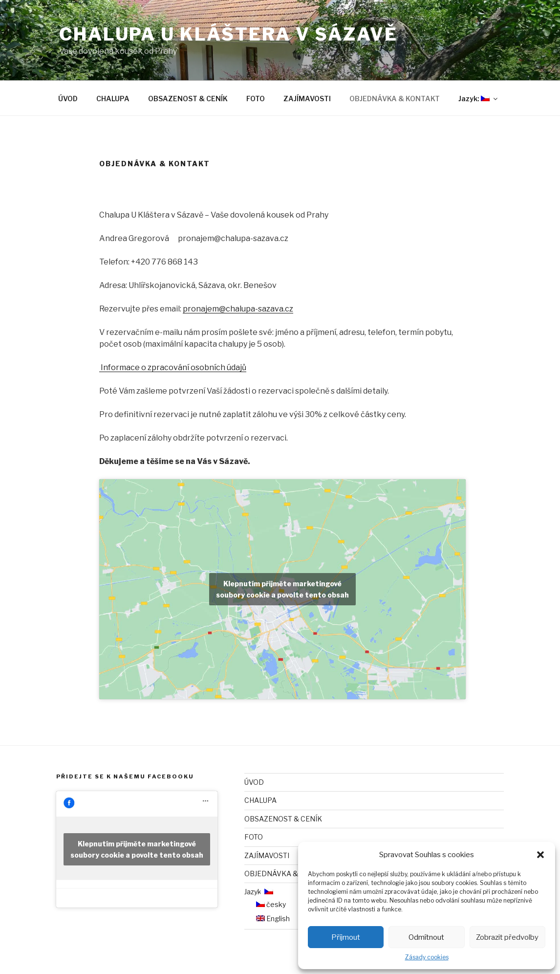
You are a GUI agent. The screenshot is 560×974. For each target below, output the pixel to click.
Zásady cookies (427, 957)
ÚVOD (68, 99)
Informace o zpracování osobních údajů (173, 367)
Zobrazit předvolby (507, 937)
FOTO (256, 99)
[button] (540, 855)
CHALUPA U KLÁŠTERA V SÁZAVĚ (228, 34)
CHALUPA (113, 99)
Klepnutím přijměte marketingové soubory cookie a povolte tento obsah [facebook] (137, 849)
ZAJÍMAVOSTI (307, 99)
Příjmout (346, 937)
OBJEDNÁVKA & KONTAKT (395, 99)
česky (271, 904)
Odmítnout (426, 937)
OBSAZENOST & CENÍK (188, 99)
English (273, 919)
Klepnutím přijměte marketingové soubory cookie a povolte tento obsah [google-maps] (282, 589)
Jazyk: (479, 99)
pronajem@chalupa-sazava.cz (238, 309)
